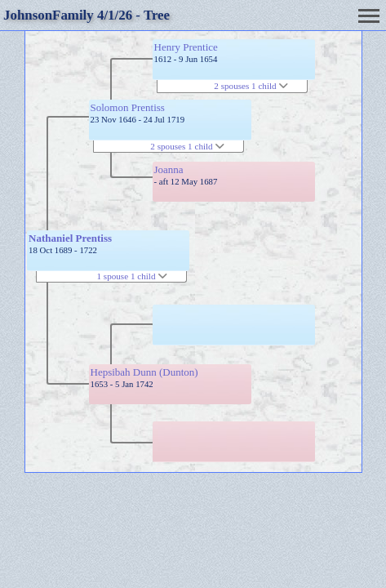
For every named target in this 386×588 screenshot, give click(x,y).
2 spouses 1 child (187, 146)
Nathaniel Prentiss (70, 238)
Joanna (169, 169)
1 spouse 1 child (133, 276)
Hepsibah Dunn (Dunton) (144, 372)
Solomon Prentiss (128, 107)
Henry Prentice (186, 47)
